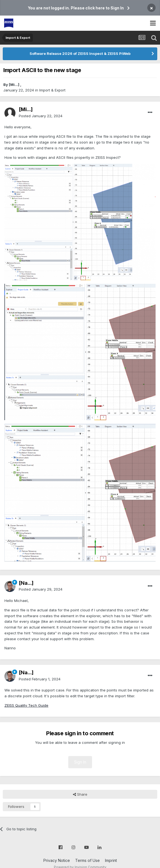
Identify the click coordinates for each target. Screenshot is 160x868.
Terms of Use (87, 860)
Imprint (111, 860)
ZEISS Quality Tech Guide (26, 705)
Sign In (80, 762)
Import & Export (52, 90)
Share (80, 794)
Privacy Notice (57, 860)
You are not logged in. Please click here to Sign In (76, 8)
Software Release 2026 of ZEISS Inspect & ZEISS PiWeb (80, 53)
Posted (41, 116)
